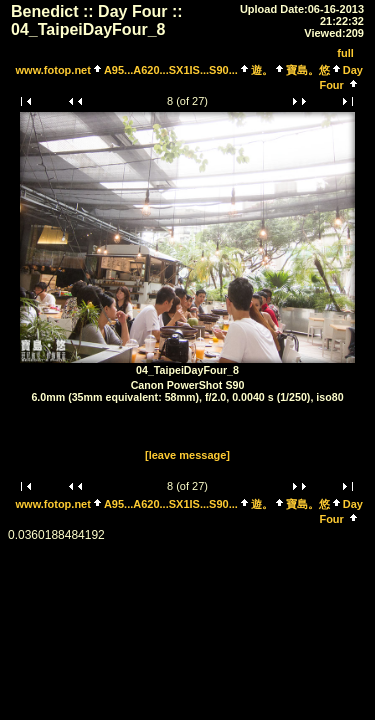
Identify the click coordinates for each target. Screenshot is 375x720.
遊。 (262, 70)
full (345, 53)
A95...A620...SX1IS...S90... (171, 70)
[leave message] (187, 455)
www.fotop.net (53, 70)
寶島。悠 (308, 70)
